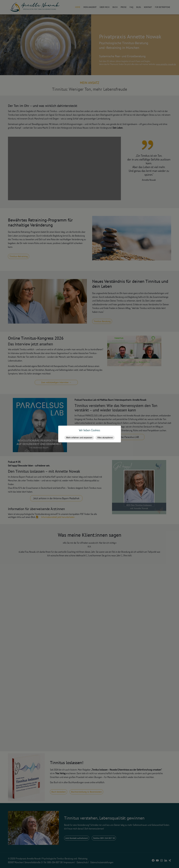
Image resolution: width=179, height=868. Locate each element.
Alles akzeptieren (105, 438)
